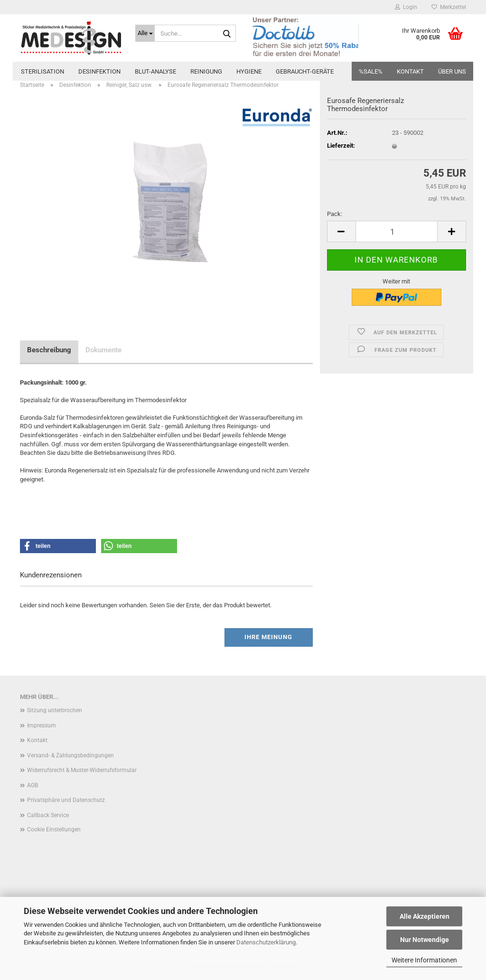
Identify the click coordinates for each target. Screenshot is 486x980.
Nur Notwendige (425, 940)
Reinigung (206, 71)
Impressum (42, 726)
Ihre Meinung (268, 637)
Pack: (335, 214)
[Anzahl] (397, 231)
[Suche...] (145, 33)
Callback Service (48, 815)
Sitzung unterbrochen (55, 710)
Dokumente (103, 350)
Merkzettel (449, 7)
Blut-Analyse (155, 71)
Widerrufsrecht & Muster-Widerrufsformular (82, 770)
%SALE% (371, 71)
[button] (341, 231)
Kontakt (410, 71)
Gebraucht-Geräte (305, 71)
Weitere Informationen (424, 960)
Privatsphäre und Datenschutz (66, 800)
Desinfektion (99, 71)
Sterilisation (42, 71)
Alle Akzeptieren (425, 916)
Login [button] (406, 7)
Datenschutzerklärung (266, 942)
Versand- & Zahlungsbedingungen (70, 755)
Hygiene (249, 71)
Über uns (452, 71)
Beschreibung (49, 350)
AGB (33, 785)
